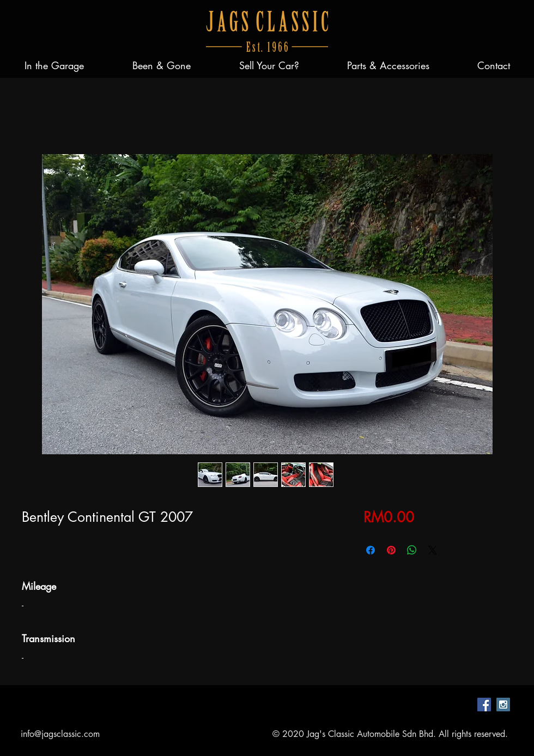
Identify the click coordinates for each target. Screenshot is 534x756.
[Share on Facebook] (371, 550)
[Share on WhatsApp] (412, 550)
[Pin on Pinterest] (391, 550)
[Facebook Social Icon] (484, 705)
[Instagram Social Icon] (503, 705)
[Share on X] (433, 550)
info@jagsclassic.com (60, 734)
